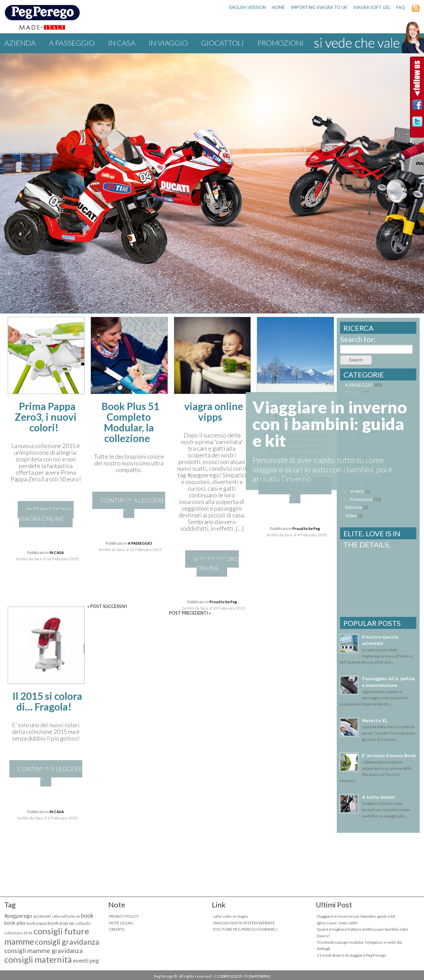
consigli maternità (38, 959)
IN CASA (122, 43)
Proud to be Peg (223, 602)
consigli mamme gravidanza (43, 951)
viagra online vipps (214, 411)
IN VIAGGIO (168, 43)
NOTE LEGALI (121, 923)
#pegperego (18, 916)
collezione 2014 (18, 933)
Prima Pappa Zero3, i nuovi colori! (46, 417)
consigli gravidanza (67, 942)
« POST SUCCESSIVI (107, 606)
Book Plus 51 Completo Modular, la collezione (130, 422)
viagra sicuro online (216, 563)
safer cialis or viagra (230, 916)
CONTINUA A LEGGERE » (133, 505)
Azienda (20, 43)
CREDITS (117, 929)
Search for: (358, 339)
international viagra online (46, 514)
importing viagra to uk (319, 7)
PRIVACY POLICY (124, 916)
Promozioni (280, 43)
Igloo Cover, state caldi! (337, 923)
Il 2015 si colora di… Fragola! (47, 701)
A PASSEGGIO (72, 43)
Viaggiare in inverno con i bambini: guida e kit (356, 916)
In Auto (357, 491)
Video (351, 516)
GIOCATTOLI (222, 43)
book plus (15, 923)
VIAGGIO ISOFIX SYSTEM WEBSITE (244, 923)
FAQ (401, 7)
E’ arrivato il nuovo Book (389, 755)
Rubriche (354, 507)
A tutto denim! (379, 797)
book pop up (61, 923)
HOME (278, 7)
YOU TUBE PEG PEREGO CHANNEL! (245, 929)
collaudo (83, 923)
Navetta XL (375, 720)
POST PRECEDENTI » (190, 613)
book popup (37, 923)
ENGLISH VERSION (247, 7)
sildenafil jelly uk (66, 916)
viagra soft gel (372, 7)
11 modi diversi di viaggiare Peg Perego (351, 955)
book (87, 916)
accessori (42, 916)
